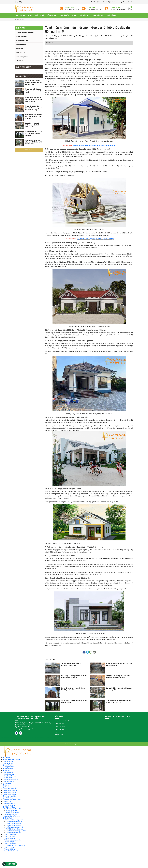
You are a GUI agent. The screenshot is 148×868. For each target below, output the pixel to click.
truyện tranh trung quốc (53, 738)
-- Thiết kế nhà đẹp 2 (9, 834)
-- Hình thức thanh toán (10, 789)
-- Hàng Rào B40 (8, 763)
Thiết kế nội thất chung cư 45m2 (16, 831)
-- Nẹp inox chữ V (8, 774)
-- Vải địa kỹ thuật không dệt (12, 809)
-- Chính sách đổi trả (9, 792)
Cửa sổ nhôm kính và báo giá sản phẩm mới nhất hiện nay (34, 133)
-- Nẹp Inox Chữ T (9, 778)
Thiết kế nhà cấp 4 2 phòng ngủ (16, 845)
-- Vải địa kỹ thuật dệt (10, 814)
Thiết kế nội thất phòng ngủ (14, 822)
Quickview (50, 43)
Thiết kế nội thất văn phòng (14, 829)
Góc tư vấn (101, 2)
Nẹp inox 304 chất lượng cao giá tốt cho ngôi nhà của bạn (95, 239)
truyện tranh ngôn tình (27, 738)
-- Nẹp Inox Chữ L (9, 781)
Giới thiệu (94, 2)
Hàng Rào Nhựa (52, 15)
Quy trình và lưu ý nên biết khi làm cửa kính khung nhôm (33, 125)
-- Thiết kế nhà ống (9, 838)
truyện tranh (14, 738)
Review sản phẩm (128, 2)
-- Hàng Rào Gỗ (8, 761)
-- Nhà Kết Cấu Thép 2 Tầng (12, 800)
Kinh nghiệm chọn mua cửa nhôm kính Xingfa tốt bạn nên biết (34, 142)
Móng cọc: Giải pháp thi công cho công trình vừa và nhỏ (34, 91)
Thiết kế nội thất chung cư (14, 824)
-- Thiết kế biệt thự (9, 847)
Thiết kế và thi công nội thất (14, 827)
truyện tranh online (35, 738)
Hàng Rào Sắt (64, 15)
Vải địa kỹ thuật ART (12, 811)
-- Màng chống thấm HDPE (11, 816)
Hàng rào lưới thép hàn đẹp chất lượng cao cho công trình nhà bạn (94, 145)
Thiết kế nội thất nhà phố (14, 833)
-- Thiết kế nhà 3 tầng (10, 849)
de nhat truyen (9, 738)
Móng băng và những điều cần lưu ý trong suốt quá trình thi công (34, 108)
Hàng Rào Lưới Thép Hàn (25, 15)
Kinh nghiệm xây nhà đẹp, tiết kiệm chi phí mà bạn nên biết (34, 116)
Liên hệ (108, 2)
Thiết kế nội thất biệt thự (13, 825)
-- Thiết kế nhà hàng (9, 836)
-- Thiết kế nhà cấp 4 (9, 844)
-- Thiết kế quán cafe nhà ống (12, 840)
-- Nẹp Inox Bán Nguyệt (10, 780)
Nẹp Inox (75, 15)
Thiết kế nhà (112, 15)
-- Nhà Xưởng (7, 802)
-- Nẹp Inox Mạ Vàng (10, 776)
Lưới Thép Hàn (40, 15)
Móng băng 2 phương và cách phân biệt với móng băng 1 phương (33, 99)
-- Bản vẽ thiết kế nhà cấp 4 (12, 851)
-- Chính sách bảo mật (10, 794)
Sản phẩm (20, 28)
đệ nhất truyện (3, 738)
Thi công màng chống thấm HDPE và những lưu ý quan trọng (34, 82)
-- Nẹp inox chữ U (8, 772)
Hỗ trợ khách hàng (117, 2)
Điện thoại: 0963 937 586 (23, 727)
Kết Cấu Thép (85, 15)
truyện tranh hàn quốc (44, 738)
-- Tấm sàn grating (9, 805)
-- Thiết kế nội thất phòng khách (13, 820)
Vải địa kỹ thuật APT (12, 813)
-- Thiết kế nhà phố (9, 842)
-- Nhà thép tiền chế (9, 803)
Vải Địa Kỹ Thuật (99, 15)
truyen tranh (19, 738)
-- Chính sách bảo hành (10, 791)
